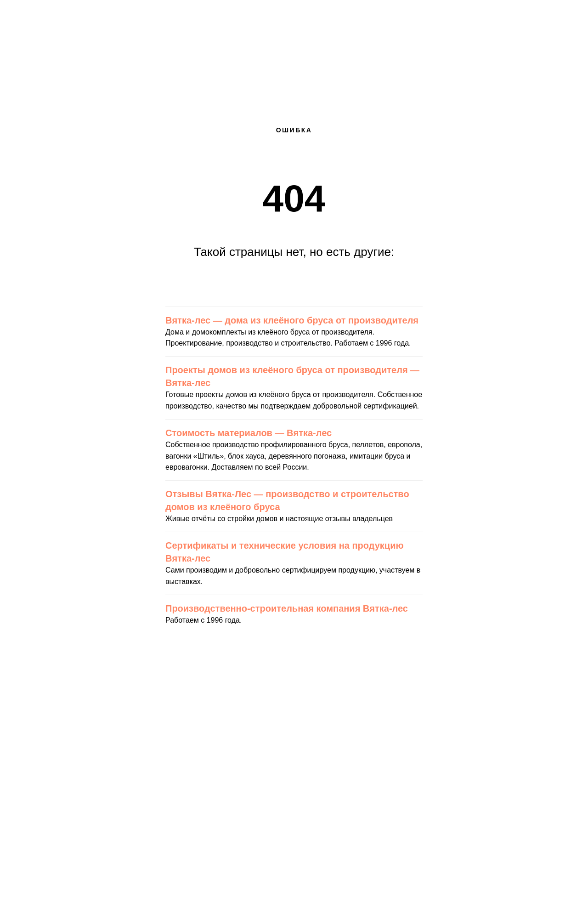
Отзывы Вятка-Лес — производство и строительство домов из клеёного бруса (287, 500)
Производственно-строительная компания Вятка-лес (287, 608)
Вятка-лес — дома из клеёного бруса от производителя (292, 320)
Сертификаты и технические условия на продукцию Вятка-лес (285, 552)
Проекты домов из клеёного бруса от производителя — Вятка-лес (292, 376)
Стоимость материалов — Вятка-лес (249, 433)
